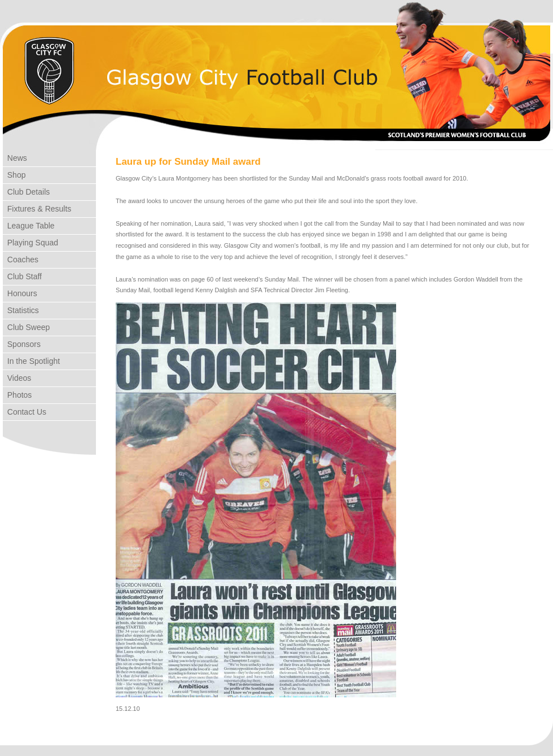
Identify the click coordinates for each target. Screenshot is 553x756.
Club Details (26, 192)
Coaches (21, 260)
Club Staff (22, 276)
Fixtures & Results (37, 209)
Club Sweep (26, 327)
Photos (17, 395)
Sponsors (22, 344)
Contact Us (25, 412)
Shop (14, 175)
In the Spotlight (31, 361)
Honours (20, 293)
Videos (17, 378)
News (15, 158)
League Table (29, 226)
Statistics (21, 310)
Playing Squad (30, 243)
